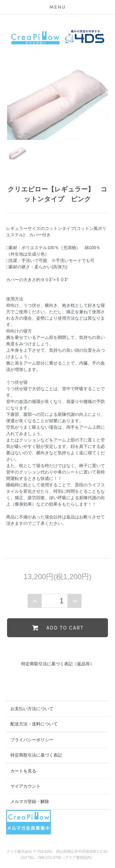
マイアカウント (25, 786)
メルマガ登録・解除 (30, 801)
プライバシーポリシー (32, 740)
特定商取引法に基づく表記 (36, 755)
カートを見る (23, 771)
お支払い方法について (32, 709)
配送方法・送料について (34, 724)
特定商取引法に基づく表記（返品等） (58, 664)
